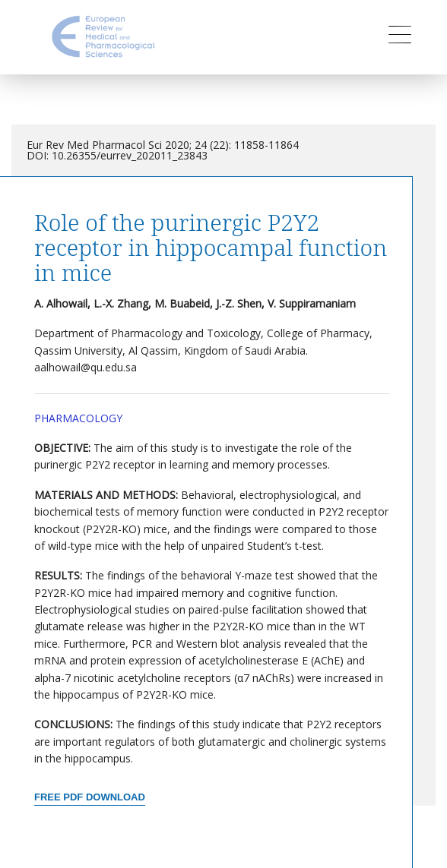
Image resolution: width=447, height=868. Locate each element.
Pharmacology (78, 418)
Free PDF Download (90, 797)
